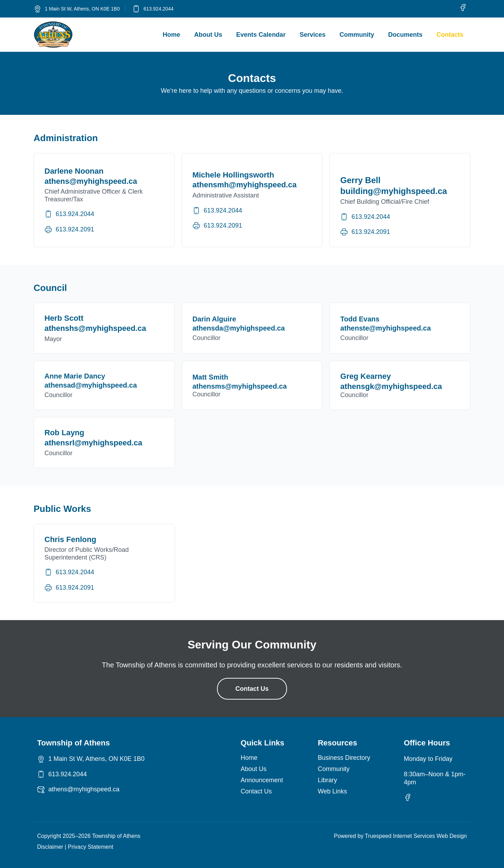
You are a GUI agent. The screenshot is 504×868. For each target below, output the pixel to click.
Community (357, 35)
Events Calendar (261, 35)
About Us (208, 35)
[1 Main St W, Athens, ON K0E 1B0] (37, 9)
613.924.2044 (159, 9)
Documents (405, 35)
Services (313, 35)
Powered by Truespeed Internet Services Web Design (400, 836)
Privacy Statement (91, 847)
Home (171, 35)
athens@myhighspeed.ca (84, 789)
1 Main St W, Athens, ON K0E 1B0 (82, 9)
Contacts (450, 35)
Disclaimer (50, 847)
